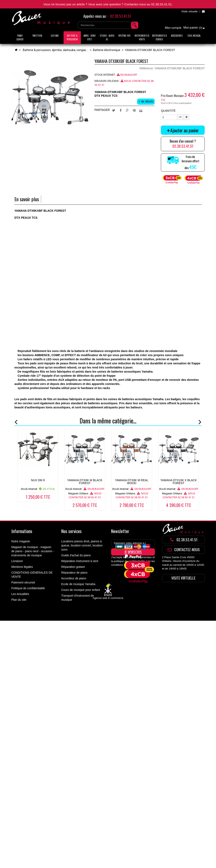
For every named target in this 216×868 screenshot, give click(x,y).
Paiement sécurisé (23, 582)
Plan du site (19, 600)
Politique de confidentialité (28, 588)
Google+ (128, 110)
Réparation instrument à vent (80, 561)
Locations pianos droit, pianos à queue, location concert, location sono (82, 545)
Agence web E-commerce (108, 624)
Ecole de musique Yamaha (78, 584)
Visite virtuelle (189, 11)
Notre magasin (21, 541)
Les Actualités (20, 594)
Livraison (17, 561)
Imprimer (141, 110)
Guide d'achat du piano (76, 555)
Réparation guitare (73, 567)
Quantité (168, 111)
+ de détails (146, 101)
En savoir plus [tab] (27, 199)
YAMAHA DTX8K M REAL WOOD (132, 482)
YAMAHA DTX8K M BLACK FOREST (85, 482)
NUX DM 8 (38, 480)
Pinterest (134, 110)
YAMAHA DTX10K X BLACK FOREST (178, 482)
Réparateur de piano (74, 573)
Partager (121, 110)
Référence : (147, 68)
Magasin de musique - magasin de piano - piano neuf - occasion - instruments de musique (33, 551)
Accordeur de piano (74, 578)
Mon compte (173, 28)
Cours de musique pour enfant (81, 590)
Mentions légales (22, 567)
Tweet (114, 110)
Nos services (71, 531)
